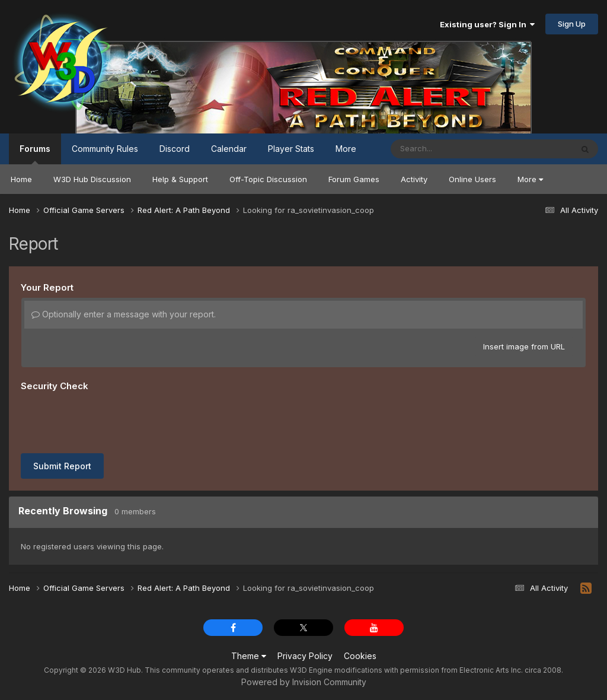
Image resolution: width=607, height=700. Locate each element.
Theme (249, 656)
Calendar (229, 149)
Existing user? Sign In (487, 24)
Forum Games (354, 179)
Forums (35, 154)
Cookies (360, 656)
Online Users (472, 179)
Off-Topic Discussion (268, 179)
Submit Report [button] (62, 466)
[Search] (449, 149)
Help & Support (180, 179)
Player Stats (291, 149)
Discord (175, 149)
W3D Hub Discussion (92, 179)
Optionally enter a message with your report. (124, 314)
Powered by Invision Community (304, 682)
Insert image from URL (524, 346)
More (530, 179)
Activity (414, 179)
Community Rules (105, 149)
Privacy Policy (305, 656)
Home (21, 179)
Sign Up (572, 24)
